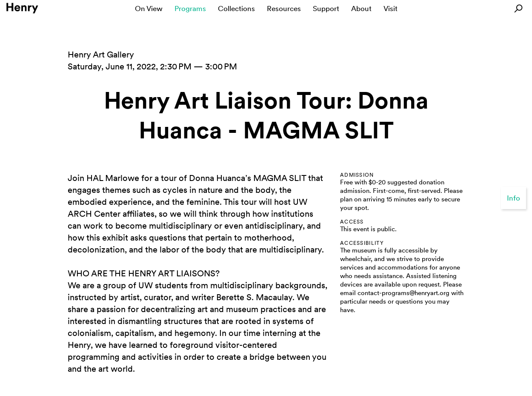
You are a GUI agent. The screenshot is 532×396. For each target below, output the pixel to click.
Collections (236, 9)
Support (326, 9)
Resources (284, 9)
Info (513, 198)
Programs (190, 9)
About (361, 9)
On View (149, 9)
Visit (390, 9)
